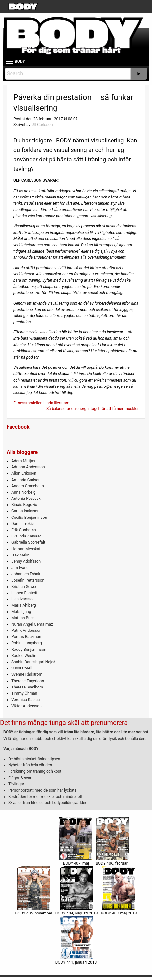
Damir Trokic (22, 524)
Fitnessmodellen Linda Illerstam (41, 403)
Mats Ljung (21, 612)
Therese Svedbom (27, 687)
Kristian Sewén (24, 587)
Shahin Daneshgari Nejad (33, 662)
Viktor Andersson (27, 706)
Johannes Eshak (26, 574)
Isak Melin (20, 555)
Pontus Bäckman (26, 637)
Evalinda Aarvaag (27, 536)
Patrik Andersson (27, 631)
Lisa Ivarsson (23, 599)
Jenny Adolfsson (26, 561)
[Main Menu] (10, 61)
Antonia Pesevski (27, 499)
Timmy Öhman (24, 693)
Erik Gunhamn (24, 530)
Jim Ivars (20, 568)
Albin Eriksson (24, 473)
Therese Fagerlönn (28, 681)
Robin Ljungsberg (27, 643)
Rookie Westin (24, 656)
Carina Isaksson (25, 511)
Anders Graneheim (28, 486)
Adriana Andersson (28, 467)
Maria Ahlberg (24, 605)
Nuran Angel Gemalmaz (32, 624)
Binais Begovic (24, 505)
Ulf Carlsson (42, 125)
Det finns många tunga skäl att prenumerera (64, 723)
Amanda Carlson (26, 480)
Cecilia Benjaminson (29, 518)
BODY (20, 61)
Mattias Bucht (24, 618)
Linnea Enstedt (24, 593)
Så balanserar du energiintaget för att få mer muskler (92, 409)
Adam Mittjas (23, 461)
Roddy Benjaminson (29, 650)
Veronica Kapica (26, 700)
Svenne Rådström (27, 674)
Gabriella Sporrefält (28, 542)
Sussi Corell (22, 668)
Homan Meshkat (26, 549)
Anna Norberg (24, 492)
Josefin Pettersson (28, 580)
